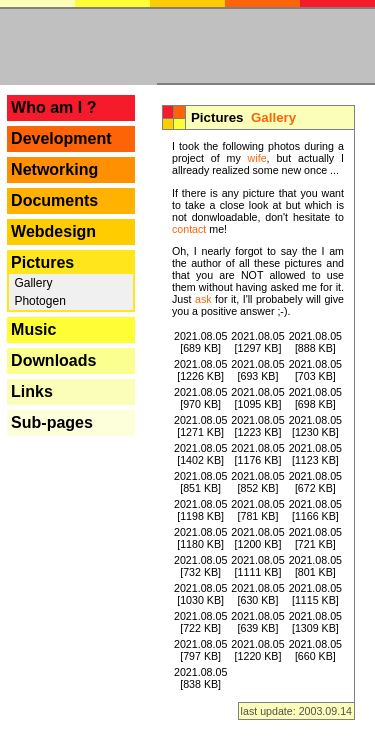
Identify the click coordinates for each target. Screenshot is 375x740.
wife (257, 158)
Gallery (31, 283)
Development (61, 138)
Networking (54, 169)
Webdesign (53, 231)
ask (203, 299)
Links (32, 391)
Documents (54, 200)
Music (33, 329)
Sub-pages (52, 422)
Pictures (42, 262)
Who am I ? (53, 107)
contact (189, 229)
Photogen (38, 301)
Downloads (53, 360)
